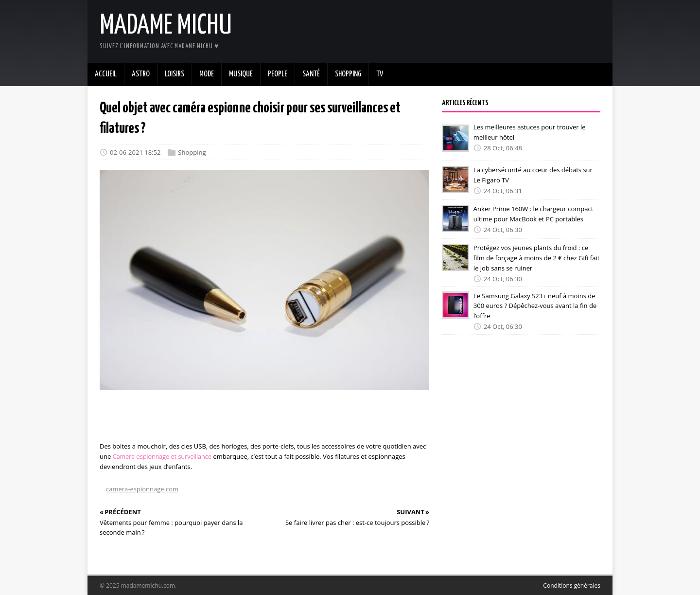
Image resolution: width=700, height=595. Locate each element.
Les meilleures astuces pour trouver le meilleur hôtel (530, 132)
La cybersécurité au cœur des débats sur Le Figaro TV (533, 175)
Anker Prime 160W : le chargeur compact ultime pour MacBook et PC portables (533, 214)
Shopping (192, 152)
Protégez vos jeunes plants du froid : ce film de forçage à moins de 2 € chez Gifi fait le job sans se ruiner (536, 258)
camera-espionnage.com (142, 489)
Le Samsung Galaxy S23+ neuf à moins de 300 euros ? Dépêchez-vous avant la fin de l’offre (535, 306)
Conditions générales (572, 586)
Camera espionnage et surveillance (162, 456)
